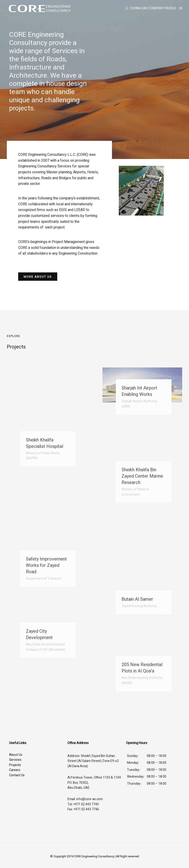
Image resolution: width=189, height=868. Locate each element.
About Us (16, 755)
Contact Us (17, 775)
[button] (38, 278)
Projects (15, 765)
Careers (15, 770)
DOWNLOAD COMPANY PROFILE (151, 8)
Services (15, 760)
